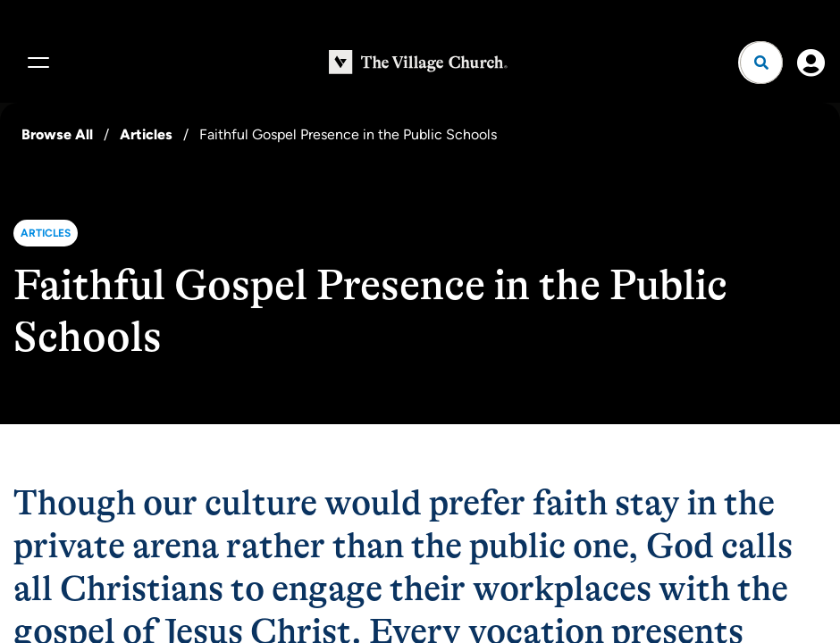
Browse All (57, 134)
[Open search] (761, 63)
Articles (146, 134)
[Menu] (36, 63)
